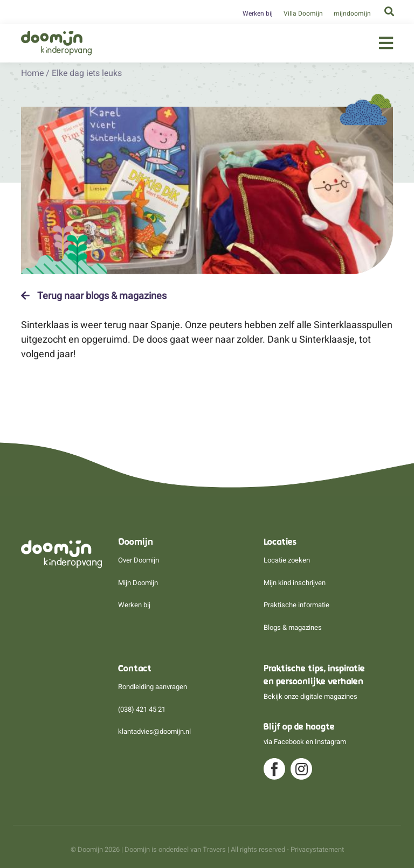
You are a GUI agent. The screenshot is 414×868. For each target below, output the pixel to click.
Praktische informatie (296, 605)
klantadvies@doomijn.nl (154, 731)
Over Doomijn (139, 560)
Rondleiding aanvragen (153, 687)
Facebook (289, 742)
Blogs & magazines (293, 627)
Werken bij (258, 13)
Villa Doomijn (303, 13)
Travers (214, 849)
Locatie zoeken (287, 560)
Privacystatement (317, 849)
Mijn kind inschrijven (295, 583)
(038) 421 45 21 (142, 709)
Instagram (330, 742)
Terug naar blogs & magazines (94, 296)
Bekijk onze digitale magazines (310, 696)
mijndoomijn (352, 13)
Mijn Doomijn (138, 583)
